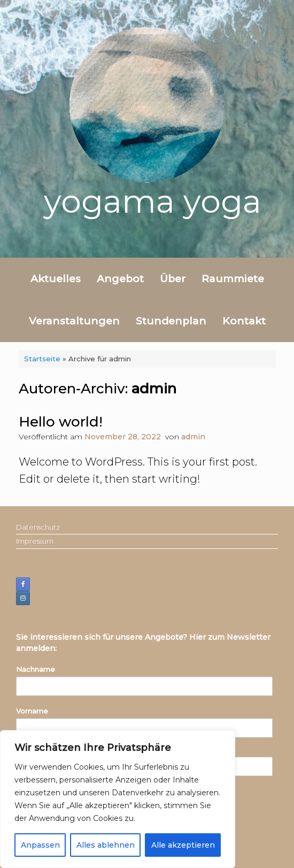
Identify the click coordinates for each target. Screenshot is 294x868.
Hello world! (61, 422)
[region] (118, 799)
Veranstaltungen (74, 321)
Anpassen (40, 845)
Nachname (36, 669)
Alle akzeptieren (183, 845)
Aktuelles (56, 279)
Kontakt (244, 321)
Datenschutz (38, 527)
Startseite (42, 359)
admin (154, 389)
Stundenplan (171, 321)
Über (173, 279)
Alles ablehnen (106, 845)
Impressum (35, 541)
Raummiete (233, 279)
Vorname (32, 711)
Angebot (120, 279)
